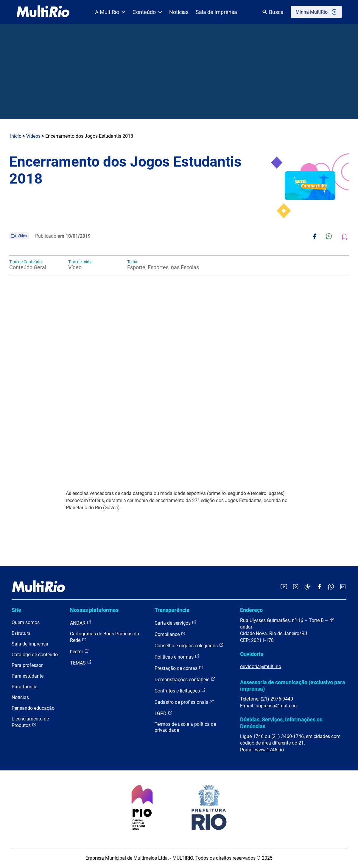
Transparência (172, 610)
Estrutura (21, 633)
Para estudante (28, 676)
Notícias (179, 12)
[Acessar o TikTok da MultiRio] (308, 587)
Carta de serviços (176, 623)
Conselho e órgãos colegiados (189, 645)
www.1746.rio (269, 750)
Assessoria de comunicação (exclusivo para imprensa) (293, 686)
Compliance (170, 634)
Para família (25, 687)
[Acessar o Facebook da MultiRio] (319, 587)
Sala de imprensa (30, 644)
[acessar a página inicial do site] (43, 12)
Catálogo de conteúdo (35, 655)
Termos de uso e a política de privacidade (185, 727)
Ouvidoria (252, 654)
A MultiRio (110, 12)
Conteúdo (147, 12)
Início (16, 136)
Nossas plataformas (94, 610)
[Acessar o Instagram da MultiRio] (296, 587)
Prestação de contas (179, 668)
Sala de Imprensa (216, 12)
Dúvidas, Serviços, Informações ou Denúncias (281, 723)
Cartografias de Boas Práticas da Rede (105, 637)
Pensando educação (33, 708)
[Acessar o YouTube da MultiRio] (284, 587)
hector (80, 651)
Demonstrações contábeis (185, 679)
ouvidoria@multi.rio (261, 666)
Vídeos (33, 136)
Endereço (251, 610)
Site (16, 610)
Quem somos (26, 622)
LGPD (164, 713)
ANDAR (81, 623)
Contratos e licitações (180, 691)
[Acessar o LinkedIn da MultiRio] (343, 587)
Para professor (27, 665)
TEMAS (81, 663)
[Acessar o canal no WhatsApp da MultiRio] (331, 587)
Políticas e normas (177, 657)
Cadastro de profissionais (184, 702)
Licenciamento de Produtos (30, 722)
